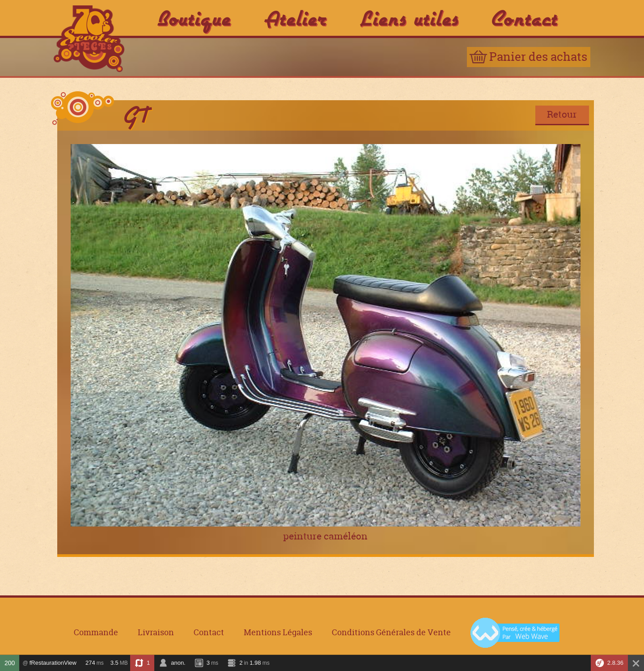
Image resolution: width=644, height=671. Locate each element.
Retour (562, 114)
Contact (525, 18)
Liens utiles (409, 18)
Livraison (156, 633)
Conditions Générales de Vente (391, 633)
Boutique (194, 18)
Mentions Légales (278, 633)
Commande (96, 633)
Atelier (296, 18)
